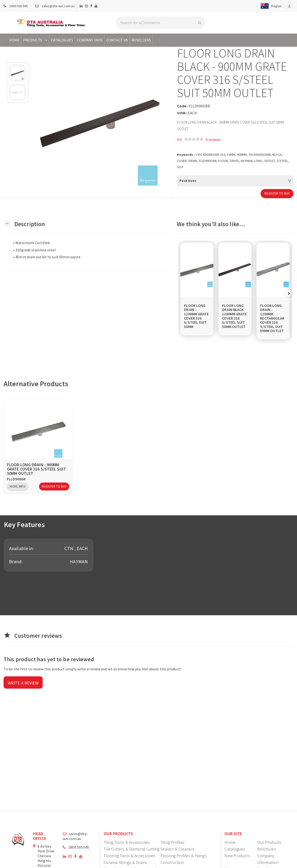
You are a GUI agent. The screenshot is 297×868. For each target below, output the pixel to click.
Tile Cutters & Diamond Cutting (131, 849)
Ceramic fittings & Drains (126, 862)
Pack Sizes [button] (188, 181)
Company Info (90, 40)
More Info (18, 486)
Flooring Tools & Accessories (129, 856)
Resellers (141, 40)
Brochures (267, 849)
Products (36, 40)
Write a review (23, 683)
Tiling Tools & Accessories (127, 842)
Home (14, 40)
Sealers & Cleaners (177, 849)
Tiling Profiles (173, 842)
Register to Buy (277, 193)
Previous (182, 293)
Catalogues (62, 40)
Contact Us (117, 40)
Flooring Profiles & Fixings (184, 856)
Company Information (268, 859)
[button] (269, 6)
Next (289, 293)
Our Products (269, 842)
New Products (237, 856)
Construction (172, 862)
